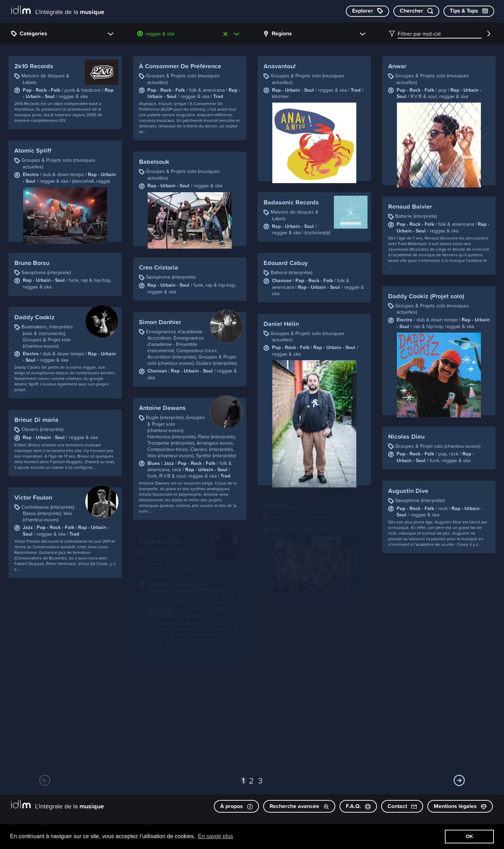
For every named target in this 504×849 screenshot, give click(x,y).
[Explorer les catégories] (367, 11)
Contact (402, 806)
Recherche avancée (299, 806)
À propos (236, 806)
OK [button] (469, 836)
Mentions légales (460, 806)
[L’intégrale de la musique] (58, 11)
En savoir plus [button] (216, 836)
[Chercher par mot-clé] (416, 11)
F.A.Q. (358, 806)
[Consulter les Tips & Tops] (469, 11)
